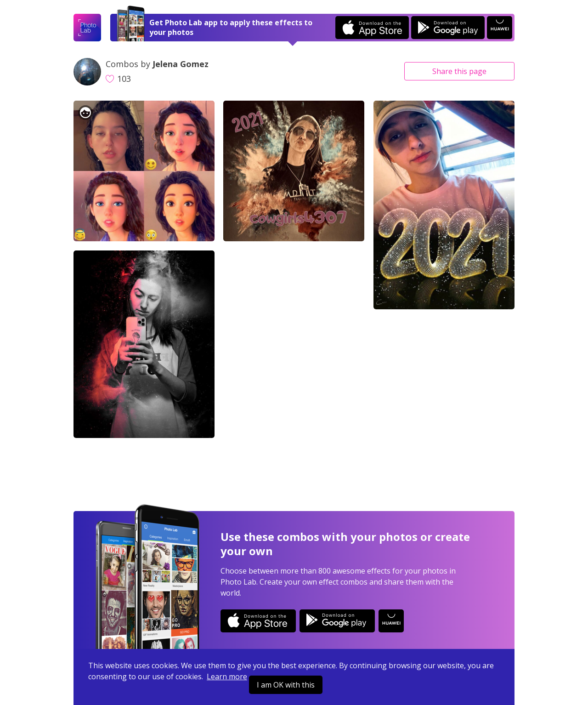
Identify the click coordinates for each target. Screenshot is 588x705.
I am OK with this (286, 685)
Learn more (227, 677)
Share (459, 71)
